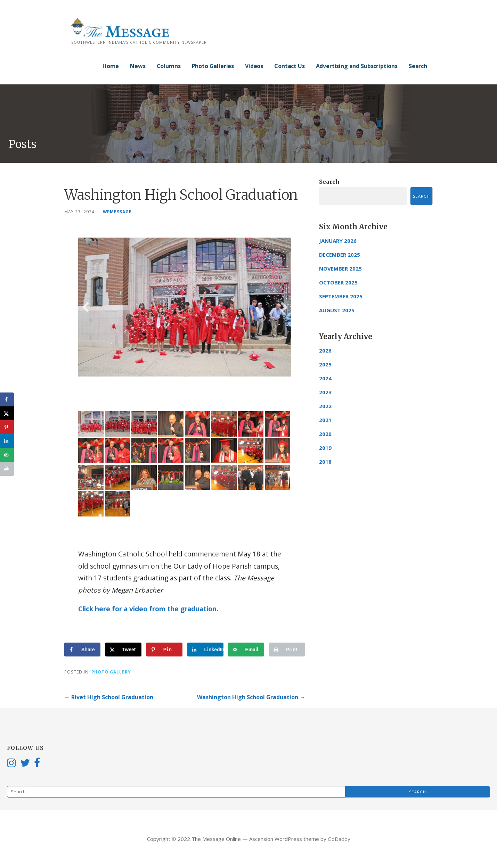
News (138, 66)
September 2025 (341, 296)
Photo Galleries (213, 66)
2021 (325, 420)
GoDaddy (339, 839)
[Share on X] (123, 650)
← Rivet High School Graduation (109, 697)
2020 (325, 434)
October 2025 (338, 282)
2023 (325, 392)
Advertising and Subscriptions (357, 66)
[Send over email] (246, 650)
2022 (325, 406)
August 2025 (337, 310)
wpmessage (117, 212)
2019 (325, 448)
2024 (325, 378)
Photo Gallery (111, 672)
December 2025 (340, 255)
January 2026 (338, 241)
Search (418, 66)
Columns (169, 66)
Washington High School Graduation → (251, 697)
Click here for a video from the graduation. (148, 609)
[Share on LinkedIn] (205, 650)
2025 (325, 364)
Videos (254, 66)
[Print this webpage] (287, 650)
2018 (325, 462)
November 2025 (340, 268)
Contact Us (289, 66)
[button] (85, 307)
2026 (325, 350)
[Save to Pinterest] (164, 650)
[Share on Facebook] (82, 650)
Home (111, 66)
